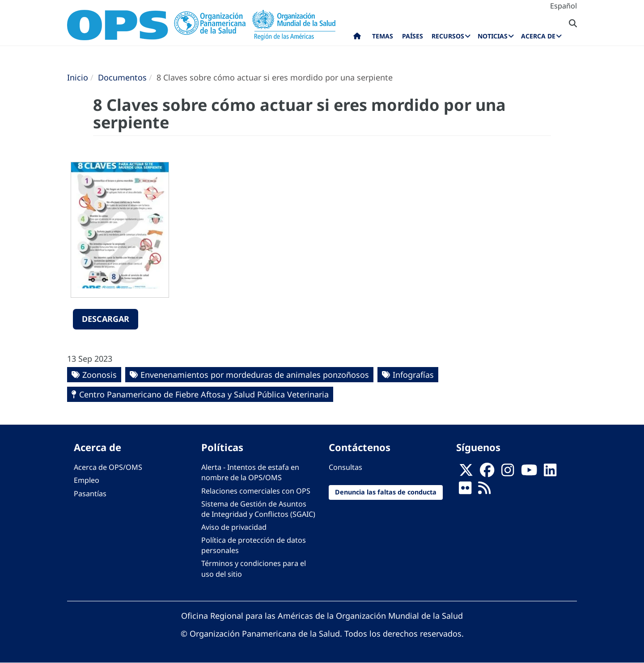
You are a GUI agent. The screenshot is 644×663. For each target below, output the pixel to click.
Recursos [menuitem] (448, 36)
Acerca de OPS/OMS (108, 467)
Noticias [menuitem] (493, 36)
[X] (466, 473)
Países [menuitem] (413, 36)
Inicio (78, 77)
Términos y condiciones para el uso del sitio (254, 568)
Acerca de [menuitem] (538, 36)
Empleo (87, 480)
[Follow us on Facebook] (487, 473)
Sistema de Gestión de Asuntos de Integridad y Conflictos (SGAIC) (258, 509)
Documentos (122, 77)
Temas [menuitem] (383, 36)
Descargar (106, 319)
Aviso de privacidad (234, 527)
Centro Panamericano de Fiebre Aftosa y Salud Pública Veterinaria (204, 394)
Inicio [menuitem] (357, 38)
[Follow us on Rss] (484, 491)
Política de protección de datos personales (254, 545)
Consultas (345, 467)
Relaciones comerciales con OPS (256, 491)
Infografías (413, 375)
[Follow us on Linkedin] (550, 473)
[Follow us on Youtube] (529, 473)
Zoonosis (100, 375)
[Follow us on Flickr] (465, 491)
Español (563, 6)
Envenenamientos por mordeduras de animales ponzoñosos (255, 375)
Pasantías (90, 494)
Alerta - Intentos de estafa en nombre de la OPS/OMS (250, 472)
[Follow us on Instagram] (508, 473)
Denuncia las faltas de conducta (386, 492)
